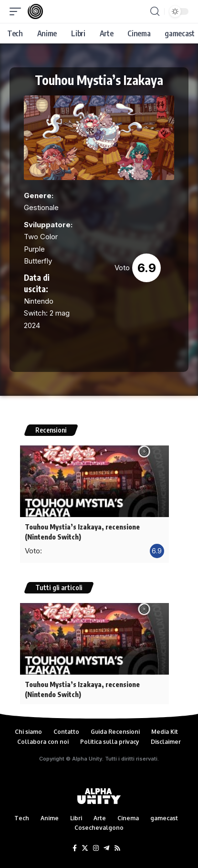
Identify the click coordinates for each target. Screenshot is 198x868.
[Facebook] (75, 848)
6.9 (147, 268)
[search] (155, 11)
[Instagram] (96, 848)
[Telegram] (106, 848)
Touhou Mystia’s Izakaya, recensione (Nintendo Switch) (82, 532)
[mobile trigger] (18, 11)
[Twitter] (85, 848)
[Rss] (117, 848)
